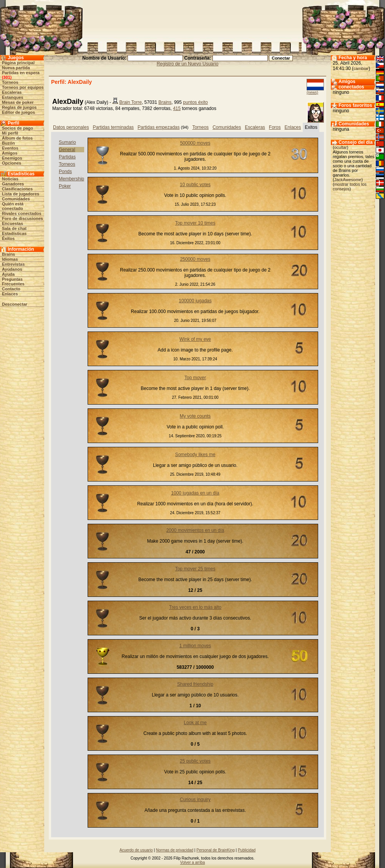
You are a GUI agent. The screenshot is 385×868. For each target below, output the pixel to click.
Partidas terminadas (113, 127)
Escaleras (12, 92)
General (67, 150)
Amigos (10, 153)
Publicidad (247, 850)
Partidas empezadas (158, 127)
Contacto (11, 289)
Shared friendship (195, 684)
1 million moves (195, 646)
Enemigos (12, 158)
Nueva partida (16, 68)
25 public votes (195, 761)
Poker (65, 186)
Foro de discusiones (22, 218)
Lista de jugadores (21, 194)
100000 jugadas (195, 301)
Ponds (65, 172)
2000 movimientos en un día (195, 530)
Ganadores (13, 184)
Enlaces (10, 294)
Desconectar (15, 304)
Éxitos (8, 238)
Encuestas (12, 223)
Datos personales (71, 127)
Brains (8, 254)
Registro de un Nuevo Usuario (188, 64)
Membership (71, 179)
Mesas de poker (18, 102)
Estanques (13, 97)
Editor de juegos (18, 112)
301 (7, 77)
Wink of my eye (195, 339)
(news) (312, 92)
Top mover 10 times (195, 223)
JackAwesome (348, 180)
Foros (275, 127)
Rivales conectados (22, 213)
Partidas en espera (21, 73)
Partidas (67, 157)
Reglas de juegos (19, 107)
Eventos (10, 148)
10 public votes (195, 185)
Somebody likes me (195, 455)
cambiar (361, 68)
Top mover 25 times (195, 569)
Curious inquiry (195, 800)
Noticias (10, 179)
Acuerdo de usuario (136, 850)
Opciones (12, 163)
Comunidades (16, 199)
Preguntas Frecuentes (13, 282)
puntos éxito (195, 102)
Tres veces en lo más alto (195, 607)
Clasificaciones (17, 189)
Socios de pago (17, 128)
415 (177, 108)
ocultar (341, 147)
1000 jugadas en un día (195, 493)
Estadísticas (14, 233)
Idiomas (10, 259)
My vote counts (195, 416)
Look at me (195, 723)
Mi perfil (10, 133)
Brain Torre (130, 102)
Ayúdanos (12, 269)
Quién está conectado (13, 206)
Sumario (67, 142)
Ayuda (8, 274)
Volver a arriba (192, 862)
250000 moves (195, 259)
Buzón (8, 143)
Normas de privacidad (175, 850)
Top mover (195, 378)
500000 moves (195, 143)
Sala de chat (14, 228)
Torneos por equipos (23, 87)
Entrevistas (13, 264)
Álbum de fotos (17, 138)
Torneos (10, 82)
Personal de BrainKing (216, 850)
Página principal (18, 63)
